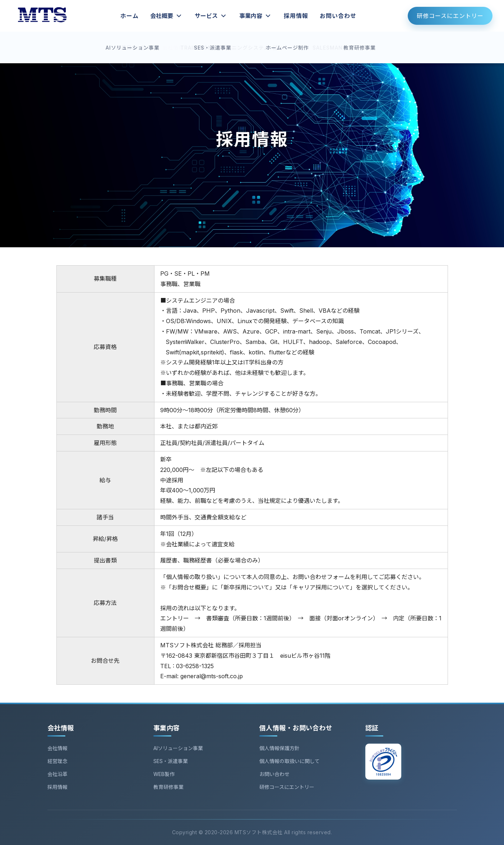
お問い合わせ (338, 16)
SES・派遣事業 (171, 761)
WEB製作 (164, 774)
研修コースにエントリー (450, 16)
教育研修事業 (168, 787)
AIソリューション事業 (178, 748)
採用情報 (296, 16)
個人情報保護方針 (279, 748)
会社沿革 (57, 774)
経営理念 (57, 761)
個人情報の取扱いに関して (290, 761)
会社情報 (57, 748)
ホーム (130, 16)
